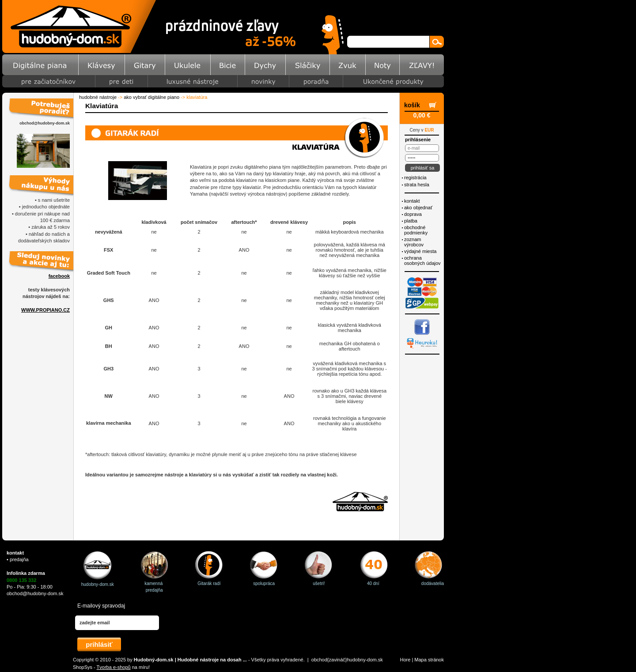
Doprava (413, 214)
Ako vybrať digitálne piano (151, 97)
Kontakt (412, 201)
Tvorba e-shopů (114, 667)
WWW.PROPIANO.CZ (45, 310)
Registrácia (415, 177)
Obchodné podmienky (416, 230)
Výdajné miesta (420, 251)
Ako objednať (418, 208)
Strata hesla (417, 185)
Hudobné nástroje (98, 97)
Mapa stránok (429, 660)
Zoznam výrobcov (414, 242)
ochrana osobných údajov (422, 260)
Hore (405, 660)
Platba (411, 221)
